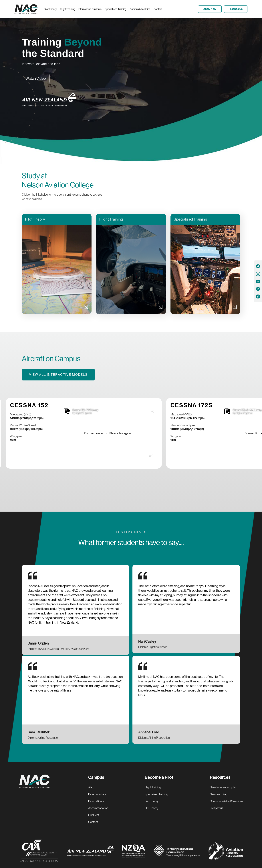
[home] (28, 9)
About (92, 787)
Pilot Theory (152, 801)
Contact (93, 822)
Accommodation (98, 808)
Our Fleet (94, 815)
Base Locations (97, 794)
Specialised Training (156, 794)
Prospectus (216, 808)
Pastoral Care (96, 801)
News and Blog (218, 794)
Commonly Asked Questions (226, 801)
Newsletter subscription (224, 787)
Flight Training (153, 787)
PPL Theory (151, 808)
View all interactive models (58, 375)
